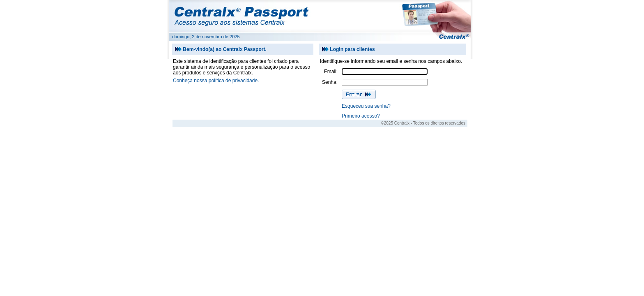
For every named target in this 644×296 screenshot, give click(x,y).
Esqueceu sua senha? (366, 106)
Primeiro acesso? (361, 116)
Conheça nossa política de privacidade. (216, 81)
